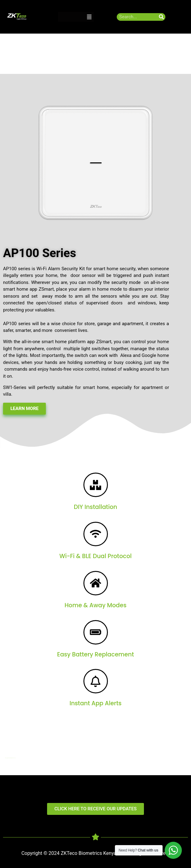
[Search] (162, 17)
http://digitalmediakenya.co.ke (10, 758)
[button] (89, 17)
